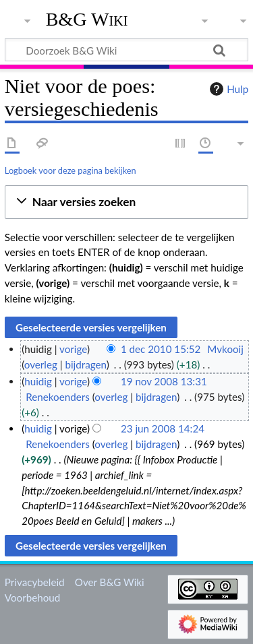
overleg (41, 364)
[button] (126, 202)
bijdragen (85, 364)
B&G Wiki (87, 20)
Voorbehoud (32, 598)
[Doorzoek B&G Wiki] (126, 50)
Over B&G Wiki (110, 582)
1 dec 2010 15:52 (161, 349)
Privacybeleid (35, 582)
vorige (73, 349)
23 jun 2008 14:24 (163, 428)
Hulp (227, 89)
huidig (38, 381)
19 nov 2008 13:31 (164, 381)
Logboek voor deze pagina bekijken (71, 170)
